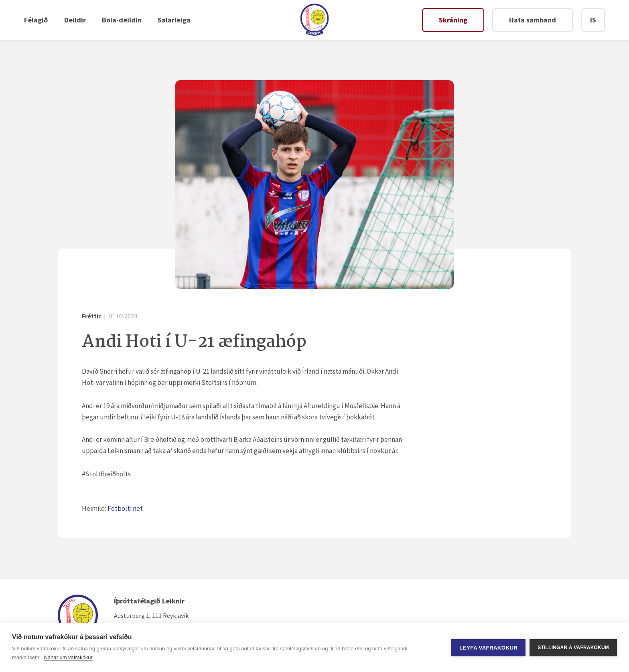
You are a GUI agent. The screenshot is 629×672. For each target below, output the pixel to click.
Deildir (75, 20)
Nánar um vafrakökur (68, 657)
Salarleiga (174, 20)
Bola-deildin (122, 20)
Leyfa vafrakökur (488, 648)
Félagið (36, 20)
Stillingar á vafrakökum (573, 648)
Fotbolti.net (126, 508)
